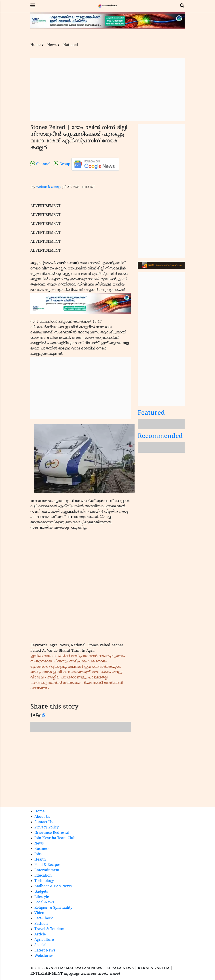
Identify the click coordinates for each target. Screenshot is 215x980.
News (52, 45)
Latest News (45, 951)
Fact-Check (44, 918)
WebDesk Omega (49, 187)
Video (39, 913)
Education (43, 876)
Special (40, 945)
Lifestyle (42, 897)
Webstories (44, 956)
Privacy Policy (46, 828)
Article (40, 935)
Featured (151, 413)
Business (42, 849)
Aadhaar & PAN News (53, 886)
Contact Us (43, 822)
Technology (44, 881)
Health (40, 860)
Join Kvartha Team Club (55, 838)
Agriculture (44, 940)
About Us (42, 817)
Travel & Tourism (49, 929)
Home (36, 45)
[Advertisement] (107, 90)
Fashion (41, 924)
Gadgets (41, 892)
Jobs (38, 854)
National (71, 45)
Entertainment (47, 870)
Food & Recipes (47, 865)
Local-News (44, 902)
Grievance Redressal (52, 833)
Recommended (160, 437)
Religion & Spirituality (53, 908)
